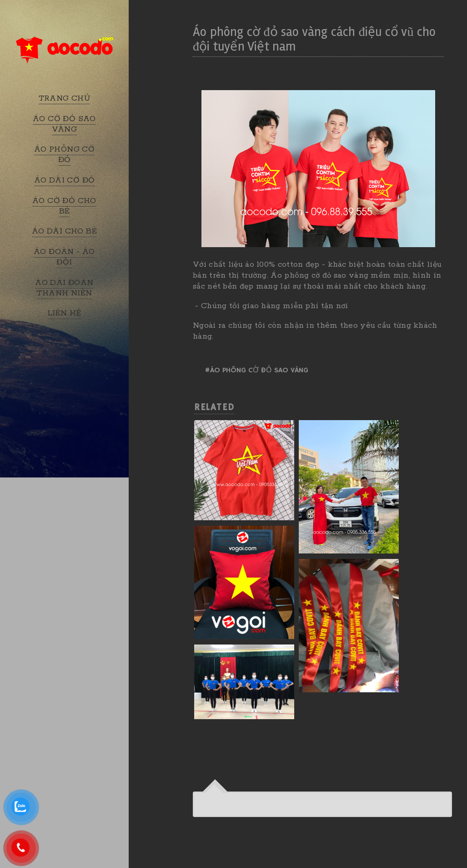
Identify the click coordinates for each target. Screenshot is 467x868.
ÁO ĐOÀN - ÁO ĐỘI (64, 257)
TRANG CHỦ (65, 98)
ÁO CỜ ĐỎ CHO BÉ (64, 206)
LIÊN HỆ (64, 313)
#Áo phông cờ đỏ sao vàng (256, 371)
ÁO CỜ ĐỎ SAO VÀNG (64, 124)
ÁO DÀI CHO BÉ (64, 231)
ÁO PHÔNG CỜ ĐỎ (64, 155)
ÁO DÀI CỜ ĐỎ (65, 180)
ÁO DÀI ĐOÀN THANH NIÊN (64, 288)
